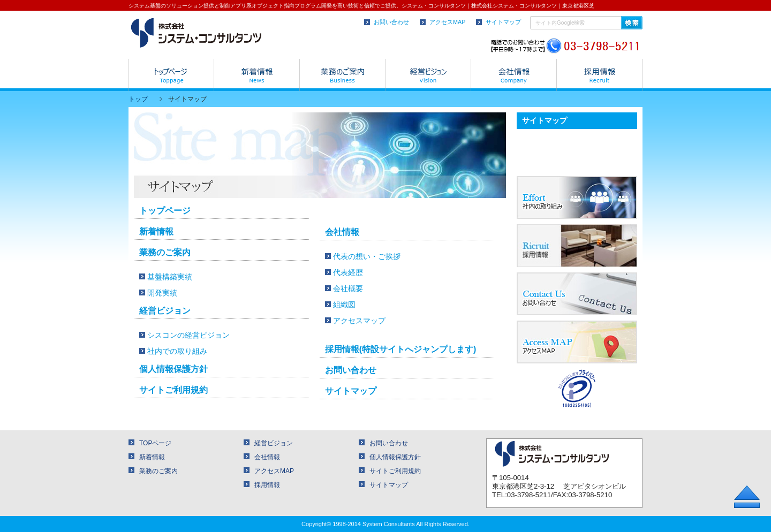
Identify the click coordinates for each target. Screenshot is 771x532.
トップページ (165, 211)
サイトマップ (503, 22)
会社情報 (342, 232)
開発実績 (162, 293)
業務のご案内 (165, 252)
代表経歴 (348, 272)
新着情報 (156, 231)
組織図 (344, 305)
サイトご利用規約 (173, 390)
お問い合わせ (391, 22)
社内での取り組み (177, 351)
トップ (138, 99)
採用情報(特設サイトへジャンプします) (401, 349)
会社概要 (348, 288)
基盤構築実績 (170, 277)
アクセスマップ (359, 321)
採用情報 (267, 485)
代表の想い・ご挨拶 (367, 256)
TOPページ (155, 443)
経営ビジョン (165, 311)
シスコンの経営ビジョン (188, 335)
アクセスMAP (447, 22)
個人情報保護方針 (173, 369)
